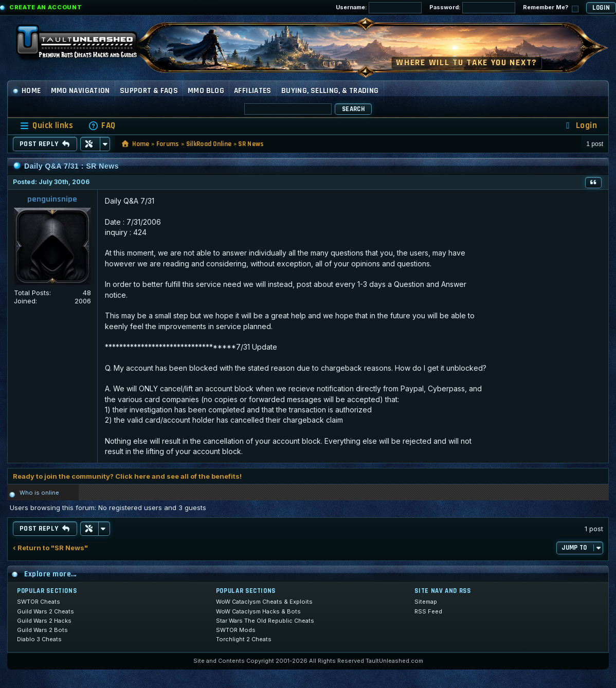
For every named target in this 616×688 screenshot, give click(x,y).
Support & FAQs (149, 91)
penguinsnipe (52, 199)
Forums (168, 144)
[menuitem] (102, 126)
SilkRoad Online (209, 144)
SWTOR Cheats (39, 602)
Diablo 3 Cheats (39, 639)
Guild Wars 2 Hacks (44, 621)
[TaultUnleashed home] (84, 45)
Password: (472, 8)
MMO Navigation (80, 91)
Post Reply (45, 144)
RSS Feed (428, 611)
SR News (251, 144)
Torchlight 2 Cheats (244, 639)
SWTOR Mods (236, 630)
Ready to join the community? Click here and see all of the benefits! (127, 476)
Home (27, 91)
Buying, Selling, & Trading (330, 91)
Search (353, 109)
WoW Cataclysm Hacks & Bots (258, 611)
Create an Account (46, 7)
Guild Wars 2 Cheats (46, 611)
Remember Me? (551, 8)
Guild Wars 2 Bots (42, 630)
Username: (379, 8)
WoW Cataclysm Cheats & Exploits (264, 602)
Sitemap (426, 602)
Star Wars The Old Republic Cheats (265, 621)
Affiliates (253, 91)
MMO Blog (206, 91)
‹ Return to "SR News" (50, 548)
